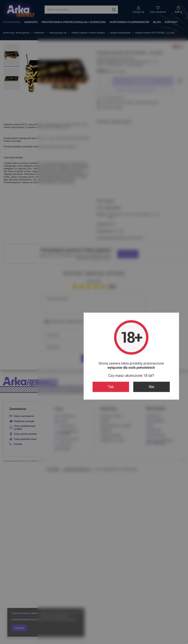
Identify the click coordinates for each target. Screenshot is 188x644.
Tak (74, 354)
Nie (114, 354)
